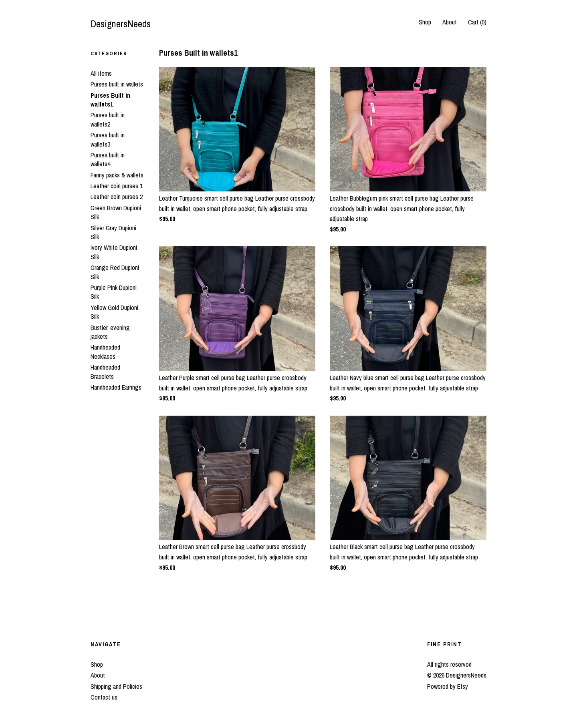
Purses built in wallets (117, 84)
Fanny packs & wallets (117, 175)
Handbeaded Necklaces (105, 352)
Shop (425, 22)
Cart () (477, 22)
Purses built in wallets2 (108, 119)
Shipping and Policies (116, 686)
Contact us (104, 697)
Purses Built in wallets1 (110, 100)
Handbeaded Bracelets (105, 372)
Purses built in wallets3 (108, 139)
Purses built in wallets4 (108, 159)
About (450, 22)
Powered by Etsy (448, 686)
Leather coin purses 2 (117, 197)
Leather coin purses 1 (117, 186)
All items (101, 73)
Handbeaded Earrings (116, 387)
